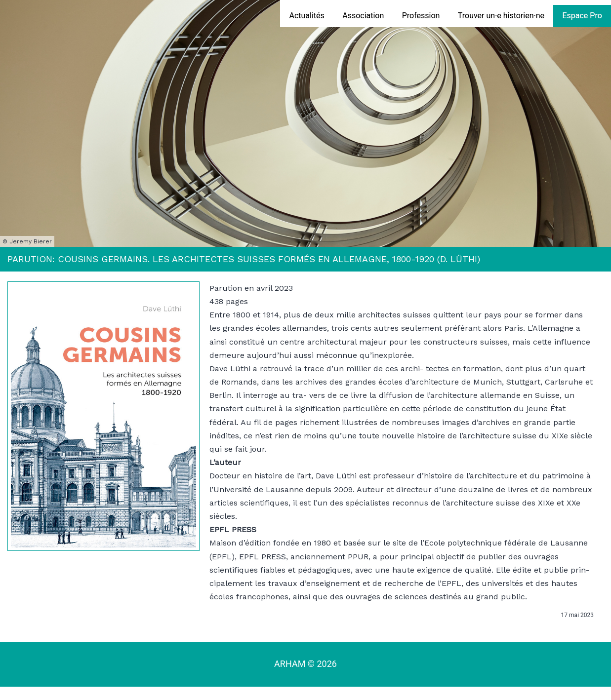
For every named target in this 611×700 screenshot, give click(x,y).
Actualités (306, 16)
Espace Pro (582, 16)
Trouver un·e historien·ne (501, 16)
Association (363, 16)
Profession (421, 16)
